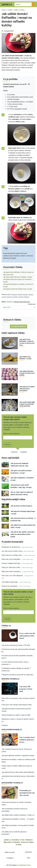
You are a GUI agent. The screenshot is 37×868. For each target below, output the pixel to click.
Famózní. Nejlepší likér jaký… (11, 563)
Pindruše (5, 725)
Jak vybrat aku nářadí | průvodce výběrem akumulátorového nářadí (22, 534)
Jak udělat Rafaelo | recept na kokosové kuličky (27, 373)
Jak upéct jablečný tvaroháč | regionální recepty (18, 756)
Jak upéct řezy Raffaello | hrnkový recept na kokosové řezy (27, 342)
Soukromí (25, 842)
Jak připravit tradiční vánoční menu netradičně (27, 389)
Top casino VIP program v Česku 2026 (26, 689)
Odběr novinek (10, 852)
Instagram (23, 452)
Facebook (14, 452)
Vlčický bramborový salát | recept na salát (16, 715)
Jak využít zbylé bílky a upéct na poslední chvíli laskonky (27, 404)
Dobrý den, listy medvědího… (11, 559)
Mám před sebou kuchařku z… (12, 571)
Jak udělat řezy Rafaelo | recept (25, 358)
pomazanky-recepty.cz (12, 783)
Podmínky (16, 842)
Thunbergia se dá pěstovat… (11, 547)
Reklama (29, 840)
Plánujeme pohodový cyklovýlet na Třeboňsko (17, 675)
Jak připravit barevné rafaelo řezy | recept (18, 289)
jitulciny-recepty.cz (11, 679)
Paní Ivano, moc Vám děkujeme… (13, 576)
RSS (29, 858)
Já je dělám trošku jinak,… (10, 582)
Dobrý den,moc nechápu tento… (12, 555)
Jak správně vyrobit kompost (21, 506)
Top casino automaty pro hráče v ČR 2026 (16, 645)
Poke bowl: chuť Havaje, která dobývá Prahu (17, 705)
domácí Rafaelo (24, 297)
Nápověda (7, 842)
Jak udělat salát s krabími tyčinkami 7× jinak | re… (18, 815)
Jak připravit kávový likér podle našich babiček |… (18, 772)
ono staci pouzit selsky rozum (12, 551)
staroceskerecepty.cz (12, 729)
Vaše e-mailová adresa (11, 434)
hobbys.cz (6, 626)
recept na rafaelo (12, 297)
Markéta (9, 302)
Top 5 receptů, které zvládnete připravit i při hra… (27, 740)
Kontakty (15, 840)
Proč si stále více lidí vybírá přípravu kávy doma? (27, 636)
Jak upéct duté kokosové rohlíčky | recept (18, 277)
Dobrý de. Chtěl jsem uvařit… (11, 567)
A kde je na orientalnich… (10, 586)
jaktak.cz (7, 840)
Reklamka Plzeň (25, 865)
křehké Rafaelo (23, 295)
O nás (22, 840)
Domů (4, 10)
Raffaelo (14, 295)
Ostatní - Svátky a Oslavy (16, 10)
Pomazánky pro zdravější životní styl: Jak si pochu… (27, 793)
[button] (18, 43)
